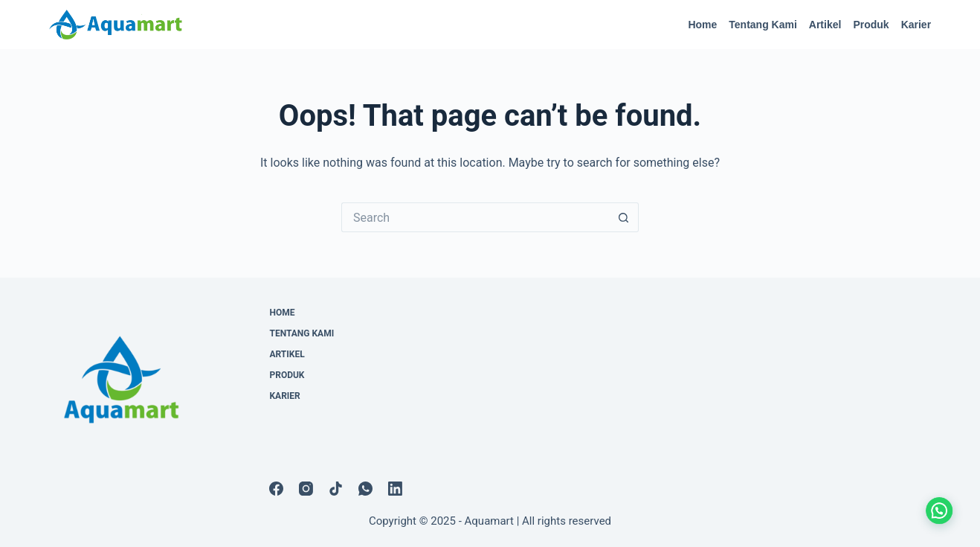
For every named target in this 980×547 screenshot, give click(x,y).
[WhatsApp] (365, 489)
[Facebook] (276, 489)
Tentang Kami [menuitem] (763, 25)
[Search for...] (475, 217)
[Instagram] (306, 489)
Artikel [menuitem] (825, 25)
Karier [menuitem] (916, 25)
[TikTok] (336, 489)
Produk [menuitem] (871, 25)
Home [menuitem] (702, 25)
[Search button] (624, 217)
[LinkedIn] (395, 489)
